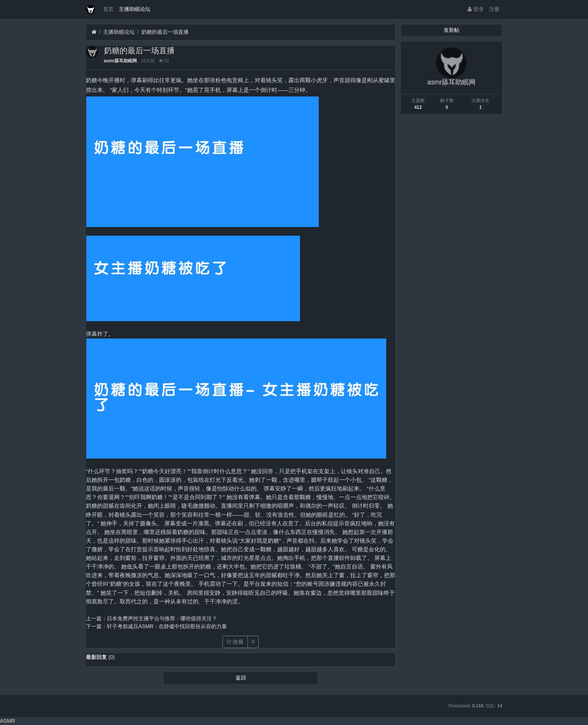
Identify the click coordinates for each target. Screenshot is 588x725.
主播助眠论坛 (135, 9)
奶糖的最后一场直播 (165, 32)
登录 (476, 9)
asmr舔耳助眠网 (120, 61)
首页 (108, 9)
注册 (494, 9)
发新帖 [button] (451, 30)
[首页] (94, 32)
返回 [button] (241, 678)
